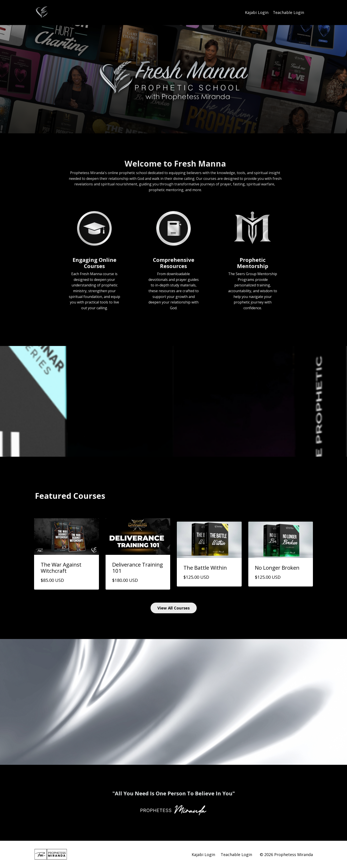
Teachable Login (288, 12)
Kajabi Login (256, 12)
